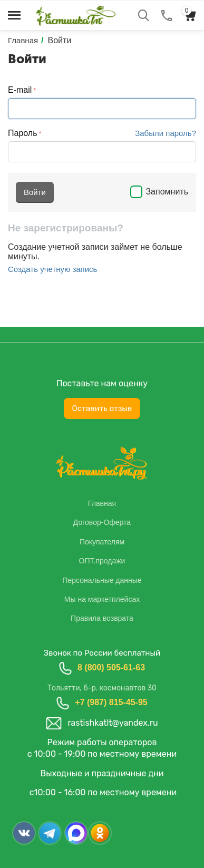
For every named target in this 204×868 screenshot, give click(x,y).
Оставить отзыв (102, 408)
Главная (102, 503)
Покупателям (102, 542)
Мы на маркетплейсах (102, 599)
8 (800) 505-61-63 (111, 667)
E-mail (20, 90)
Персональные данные (102, 580)
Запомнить (159, 192)
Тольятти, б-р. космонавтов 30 (102, 688)
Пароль (23, 133)
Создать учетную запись (52, 269)
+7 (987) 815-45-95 (111, 702)
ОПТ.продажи (102, 561)
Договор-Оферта (102, 522)
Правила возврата (102, 618)
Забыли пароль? (166, 133)
